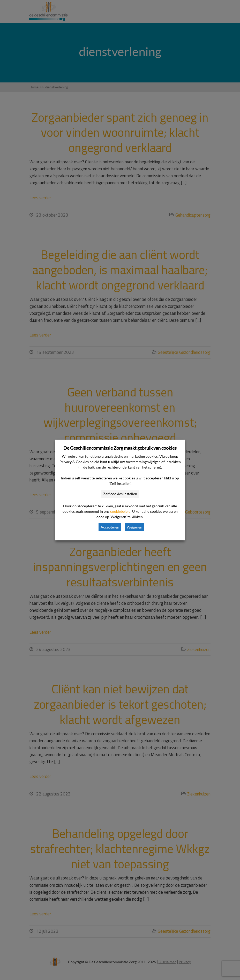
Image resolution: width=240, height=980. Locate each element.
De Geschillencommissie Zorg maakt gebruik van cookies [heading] (120, 448)
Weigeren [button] (134, 527)
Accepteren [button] (110, 527)
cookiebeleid (120, 511)
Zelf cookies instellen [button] (120, 494)
